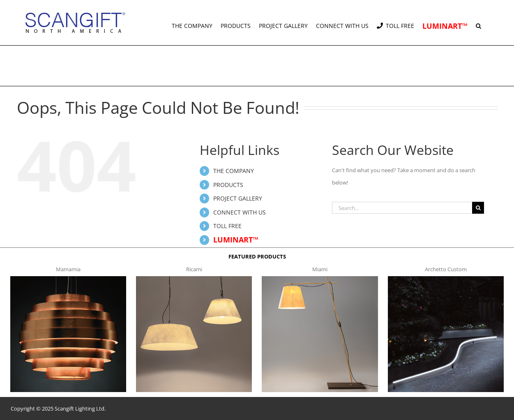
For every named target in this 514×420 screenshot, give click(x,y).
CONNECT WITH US (240, 212)
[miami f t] (320, 279)
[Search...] (402, 208)
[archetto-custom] (446, 279)
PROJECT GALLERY (238, 198)
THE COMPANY (234, 171)
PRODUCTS (228, 185)
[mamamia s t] (68, 279)
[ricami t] (194, 279)
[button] (478, 23)
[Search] (478, 208)
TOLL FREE (227, 226)
